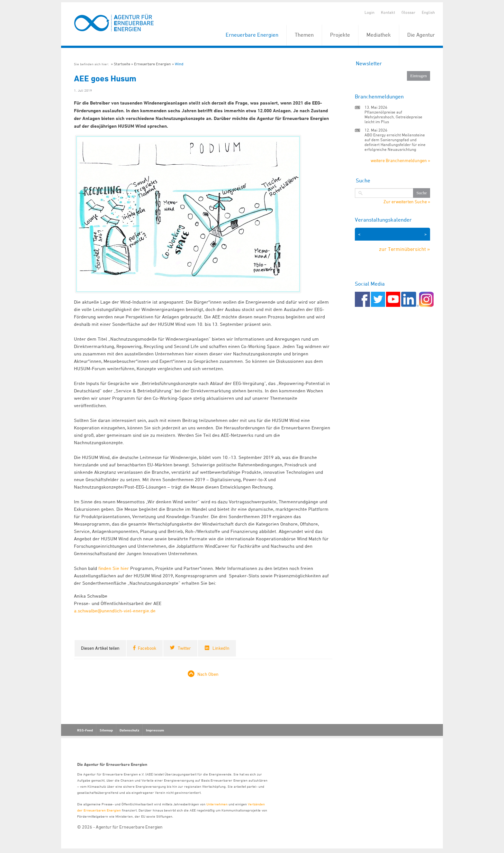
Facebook (147, 648)
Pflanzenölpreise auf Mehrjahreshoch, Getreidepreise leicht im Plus (393, 117)
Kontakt (388, 12)
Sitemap (106, 730)
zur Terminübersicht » (405, 249)
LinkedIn (221, 648)
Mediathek (379, 35)
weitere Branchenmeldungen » (400, 160)
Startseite (122, 64)
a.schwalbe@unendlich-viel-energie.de (115, 611)
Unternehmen (217, 804)
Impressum (155, 730)
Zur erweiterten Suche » (407, 202)
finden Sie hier (114, 568)
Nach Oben (208, 674)
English (428, 12)
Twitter (184, 648)
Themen (304, 35)
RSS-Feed (85, 730)
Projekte (340, 35)
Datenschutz (129, 730)
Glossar (408, 12)
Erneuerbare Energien (252, 35)
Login (369, 12)
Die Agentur (421, 35)
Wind (179, 64)
